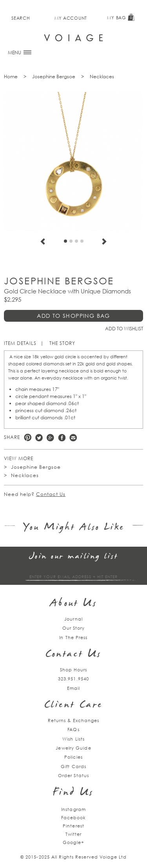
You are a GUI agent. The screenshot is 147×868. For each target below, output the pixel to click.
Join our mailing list (74, 557)
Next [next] (104, 241)
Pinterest (28, 438)
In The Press (73, 637)
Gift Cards (73, 766)
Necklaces (102, 76)
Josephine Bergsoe (54, 76)
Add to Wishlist (124, 329)
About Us (73, 604)
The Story (62, 343)
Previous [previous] (43, 241)
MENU (20, 53)
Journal (73, 619)
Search (21, 18)
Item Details (20, 343)
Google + (50, 438)
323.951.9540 (73, 679)
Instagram (73, 809)
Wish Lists (73, 739)
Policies (73, 757)
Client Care (73, 705)
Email (74, 688)
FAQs (73, 729)
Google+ (73, 842)
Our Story (74, 628)
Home (11, 76)
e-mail (73, 438)
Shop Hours (74, 670)
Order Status (73, 775)
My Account (71, 18)
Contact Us (51, 494)
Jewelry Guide (73, 748)
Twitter (39, 438)
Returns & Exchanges (74, 720)
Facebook (62, 438)
